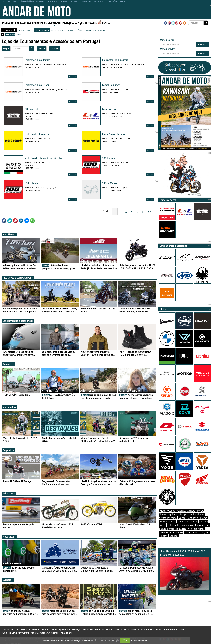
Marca (42, 48)
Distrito (55, 48)
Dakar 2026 (26, 23)
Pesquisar (203, 44)
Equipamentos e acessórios (18, 321)
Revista (106, 23)
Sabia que (9, 493)
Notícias (15, 23)
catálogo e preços (25, 30)
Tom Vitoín (45, 630)
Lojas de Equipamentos (180, 525)
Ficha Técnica (130, 630)
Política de (139, 640)
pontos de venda (42, 30)
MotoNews (9, 234)
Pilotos (164, 536)
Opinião (36, 23)
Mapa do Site (67, 633)
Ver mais (72, 76)
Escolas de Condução (171, 532)
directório (10, 34)
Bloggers (205, 532)
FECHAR (125, 640)
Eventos (6, 23)
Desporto (8, 450)
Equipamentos (55, 23)
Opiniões (8, 364)
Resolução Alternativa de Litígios (45, 633)
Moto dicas (9, 537)
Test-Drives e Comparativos (18, 278)
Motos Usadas (167, 511)
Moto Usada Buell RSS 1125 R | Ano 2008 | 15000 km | (185, 570)
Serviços (79, 23)
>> (150, 212)
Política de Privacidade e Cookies (170, 630)
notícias (101, 30)
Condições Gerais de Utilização (16, 633)
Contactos (118, 630)
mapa (19, 34)
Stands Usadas (168, 521)
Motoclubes (91, 23)
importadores (90, 30)
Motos (44, 23)
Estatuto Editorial (146, 630)
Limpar (6, 48)
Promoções (68, 23)
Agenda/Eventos (186, 511)
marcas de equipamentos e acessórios (67, 30)
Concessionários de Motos (193, 518)
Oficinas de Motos (188, 521)
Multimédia (9, 407)
